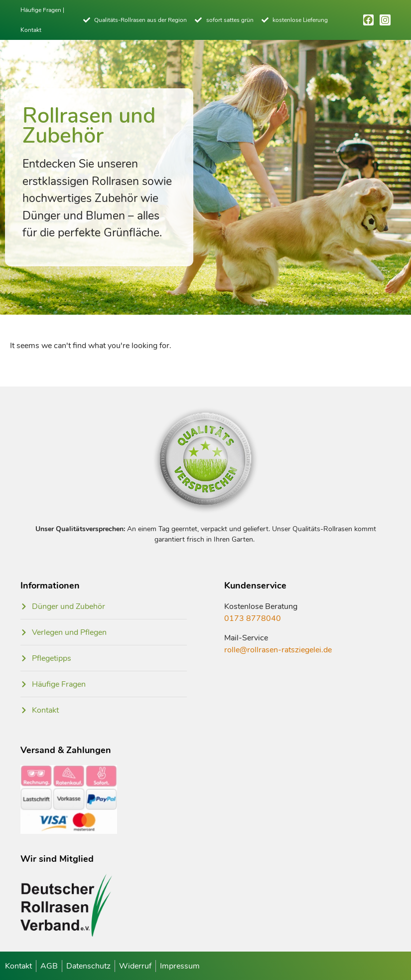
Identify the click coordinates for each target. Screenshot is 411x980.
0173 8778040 (253, 618)
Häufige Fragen (41, 10)
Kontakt (31, 30)
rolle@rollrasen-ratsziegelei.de (278, 650)
